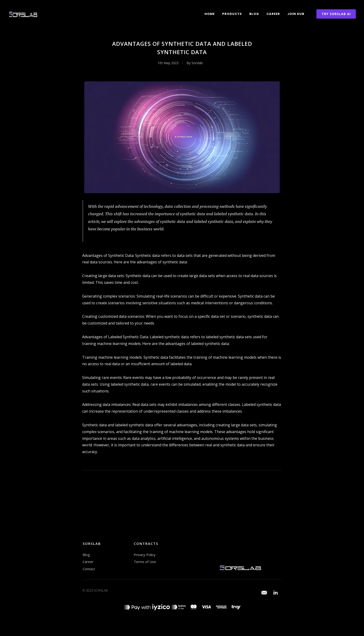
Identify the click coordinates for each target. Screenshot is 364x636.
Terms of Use (145, 562)
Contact (89, 569)
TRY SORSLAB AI (336, 14)
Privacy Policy (145, 555)
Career (273, 14)
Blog (254, 14)
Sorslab (197, 63)
